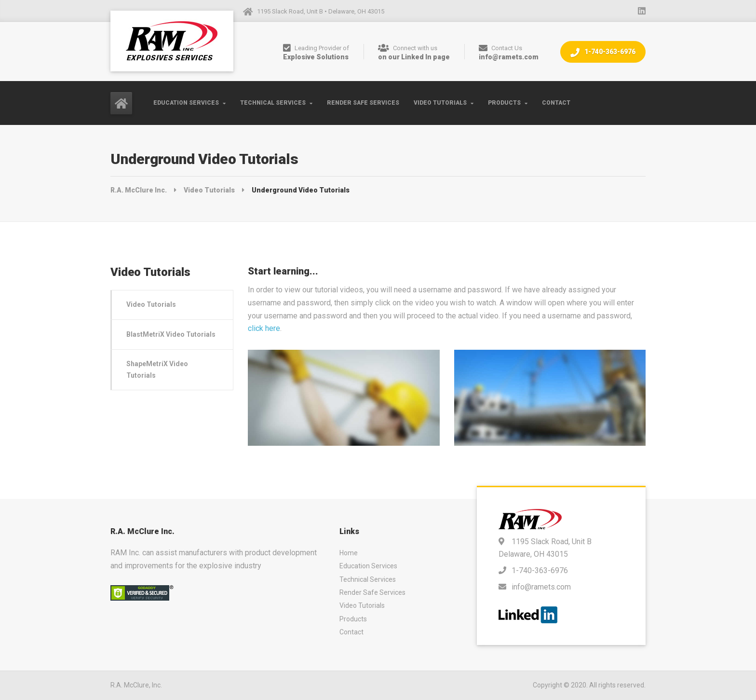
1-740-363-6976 (603, 52)
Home (349, 553)
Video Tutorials (440, 103)
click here (264, 328)
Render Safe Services (363, 103)
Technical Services (273, 103)
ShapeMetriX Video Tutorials (157, 369)
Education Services (186, 103)
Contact (556, 103)
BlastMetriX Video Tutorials (171, 334)
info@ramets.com (541, 587)
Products (504, 103)
